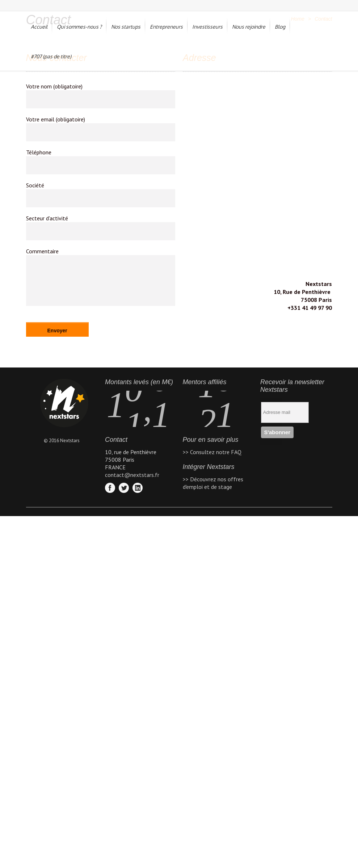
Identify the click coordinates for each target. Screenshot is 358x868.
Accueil (39, 27)
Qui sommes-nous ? (79, 27)
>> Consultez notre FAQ (212, 452)
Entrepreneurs (166, 27)
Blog (280, 27)
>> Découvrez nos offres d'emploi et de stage (213, 483)
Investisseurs (207, 27)
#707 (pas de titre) (51, 56)
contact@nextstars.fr (132, 475)
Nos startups (126, 27)
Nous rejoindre (249, 27)
